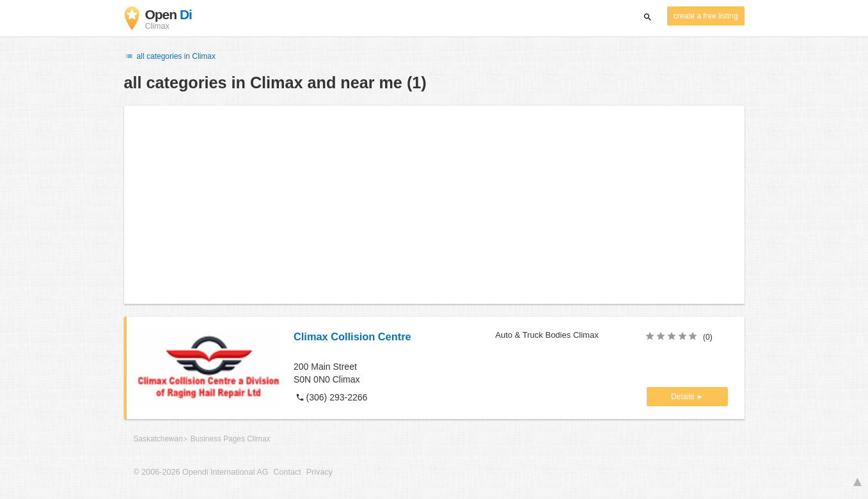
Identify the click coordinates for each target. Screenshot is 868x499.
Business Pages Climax (231, 439)
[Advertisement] (434, 205)
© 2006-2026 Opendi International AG (201, 472)
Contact (287, 472)
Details (684, 397)
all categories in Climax (170, 56)
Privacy (320, 472)
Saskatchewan (158, 439)
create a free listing (706, 16)
